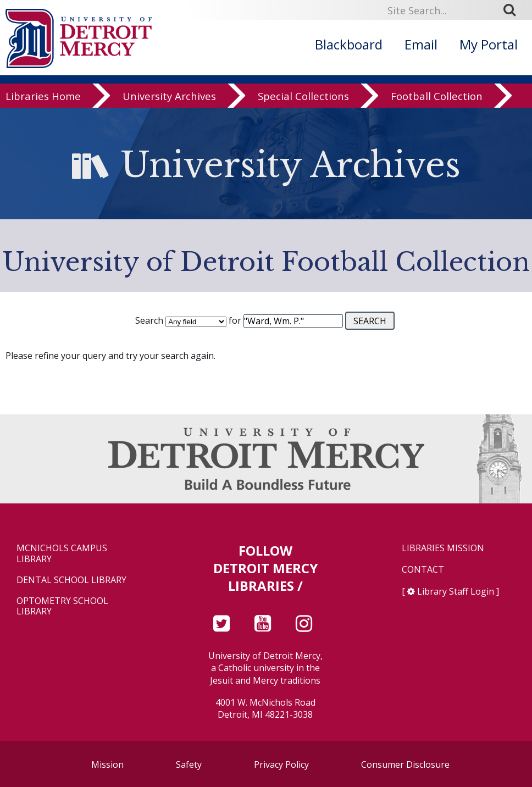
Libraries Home (43, 101)
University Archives (169, 101)
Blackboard (349, 44)
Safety (189, 764)
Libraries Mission (443, 548)
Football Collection (437, 101)
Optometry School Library (62, 606)
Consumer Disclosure (405, 764)
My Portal (489, 44)
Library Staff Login (456, 591)
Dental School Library (71, 580)
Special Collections (303, 101)
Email (421, 44)
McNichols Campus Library (62, 553)
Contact (423, 570)
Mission (107, 764)
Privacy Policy (281, 764)
